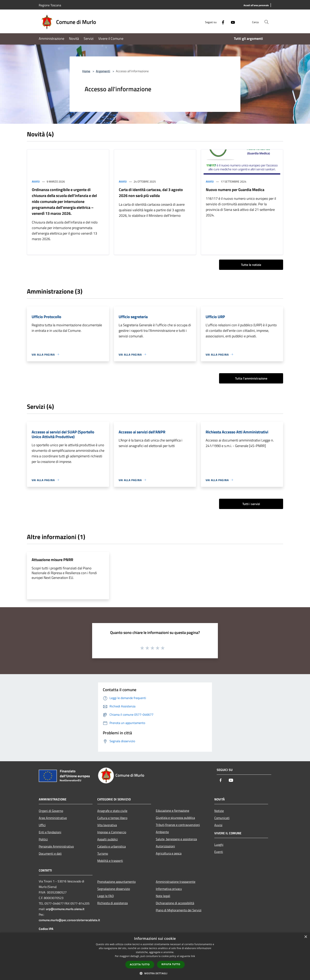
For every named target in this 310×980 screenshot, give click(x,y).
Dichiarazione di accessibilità (175, 903)
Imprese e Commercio (112, 832)
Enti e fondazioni (50, 832)
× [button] (306, 937)
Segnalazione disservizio (114, 889)
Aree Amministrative (53, 818)
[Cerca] (267, 22)
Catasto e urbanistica (112, 846)
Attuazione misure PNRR (52, 560)
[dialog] (155, 956)
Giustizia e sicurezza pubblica (175, 818)
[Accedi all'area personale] (256, 5)
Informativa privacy (169, 889)
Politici (43, 839)
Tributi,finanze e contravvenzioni (178, 825)
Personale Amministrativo (56, 846)
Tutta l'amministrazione (251, 378)
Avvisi (36, 181)
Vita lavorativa (107, 825)
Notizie (219, 811)
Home (86, 71)
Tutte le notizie (251, 265)
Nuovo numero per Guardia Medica (235, 190)
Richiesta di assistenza (112, 903)
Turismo (103, 853)
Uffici (42, 825)
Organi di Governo (51, 811)
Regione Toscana (50, 5)
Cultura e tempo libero (112, 818)
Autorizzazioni (165, 846)
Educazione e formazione (172, 811)
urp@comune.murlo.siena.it (65, 909)
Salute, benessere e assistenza (176, 839)
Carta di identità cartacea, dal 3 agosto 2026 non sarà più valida (151, 193)
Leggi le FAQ (106, 896)
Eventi (219, 852)
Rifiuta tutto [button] (171, 964)
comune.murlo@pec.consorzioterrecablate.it (69, 920)
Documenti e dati (50, 853)
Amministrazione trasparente (176, 882)
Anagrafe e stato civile (112, 811)
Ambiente (162, 832)
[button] (155, 973)
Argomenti (103, 71)
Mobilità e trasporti (110, 861)
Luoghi (219, 845)
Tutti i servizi (251, 504)
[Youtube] (231, 22)
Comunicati (222, 818)
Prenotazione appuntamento (116, 882)
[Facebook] (221, 22)
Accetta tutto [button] (140, 964)
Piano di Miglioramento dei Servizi (179, 910)
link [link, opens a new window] (193, 956)
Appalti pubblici (108, 839)
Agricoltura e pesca (169, 853)
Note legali (163, 896)
